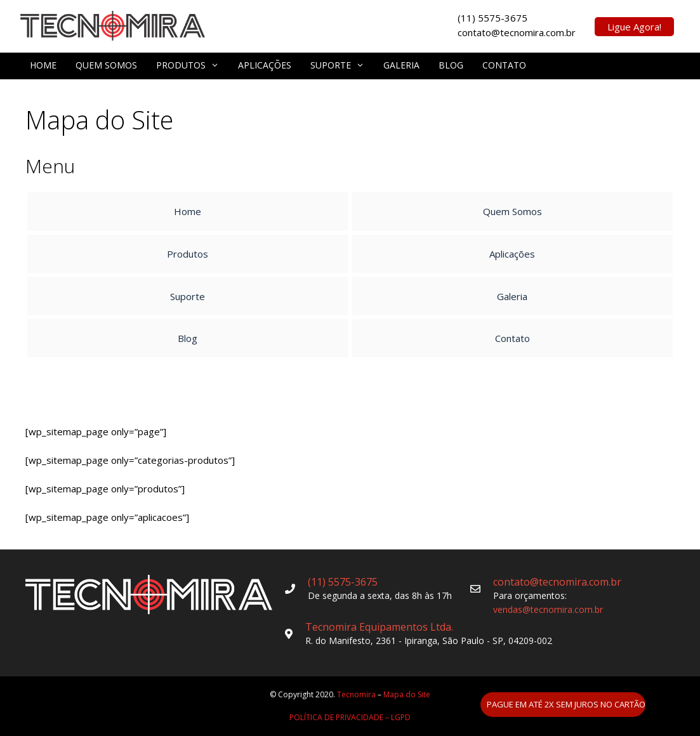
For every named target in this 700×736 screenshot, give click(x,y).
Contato (504, 65)
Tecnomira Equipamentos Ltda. (379, 627)
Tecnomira (356, 694)
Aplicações (265, 65)
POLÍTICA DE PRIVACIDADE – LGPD (350, 717)
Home (43, 65)
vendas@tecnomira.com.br (548, 609)
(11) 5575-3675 (343, 582)
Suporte (337, 65)
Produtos (188, 65)
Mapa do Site (407, 694)
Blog (451, 65)
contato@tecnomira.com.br (557, 582)
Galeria (401, 65)
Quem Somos (106, 65)
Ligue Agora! (634, 27)
